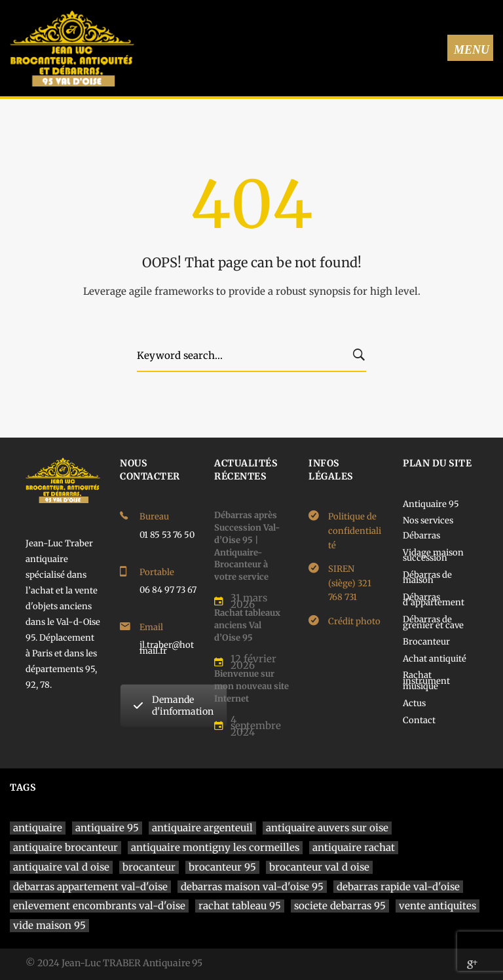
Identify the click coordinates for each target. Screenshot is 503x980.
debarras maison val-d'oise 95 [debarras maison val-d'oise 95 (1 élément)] (252, 887)
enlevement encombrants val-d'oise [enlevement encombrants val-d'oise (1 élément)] (99, 906)
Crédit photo (354, 621)
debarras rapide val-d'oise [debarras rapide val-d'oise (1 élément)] (398, 887)
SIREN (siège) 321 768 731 (350, 583)
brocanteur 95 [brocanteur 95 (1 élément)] (222, 867)
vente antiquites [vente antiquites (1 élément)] (438, 906)
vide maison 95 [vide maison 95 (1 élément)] (49, 925)
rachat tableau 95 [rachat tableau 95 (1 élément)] (240, 906)
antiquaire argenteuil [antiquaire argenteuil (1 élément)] (202, 828)
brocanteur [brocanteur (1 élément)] (149, 867)
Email (151, 627)
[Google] (472, 964)
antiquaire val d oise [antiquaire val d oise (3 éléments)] (61, 867)
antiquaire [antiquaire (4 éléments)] (38, 828)
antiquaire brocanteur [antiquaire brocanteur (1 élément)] (65, 847)
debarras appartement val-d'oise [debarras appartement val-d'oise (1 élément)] (90, 887)
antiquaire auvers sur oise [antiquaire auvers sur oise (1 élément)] (327, 828)
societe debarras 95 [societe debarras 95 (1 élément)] (340, 906)
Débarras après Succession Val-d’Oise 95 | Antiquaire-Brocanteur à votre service (247, 546)
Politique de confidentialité (355, 531)
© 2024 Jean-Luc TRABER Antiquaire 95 (114, 963)
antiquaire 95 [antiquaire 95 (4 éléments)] (107, 828)
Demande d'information (174, 706)
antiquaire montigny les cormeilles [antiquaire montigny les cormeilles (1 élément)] (215, 847)
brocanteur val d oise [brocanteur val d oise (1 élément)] (319, 867)
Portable (157, 572)
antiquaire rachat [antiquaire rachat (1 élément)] (354, 847)
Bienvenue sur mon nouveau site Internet (251, 686)
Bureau (154, 517)
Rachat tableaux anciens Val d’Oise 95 (247, 625)
